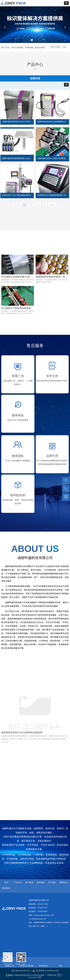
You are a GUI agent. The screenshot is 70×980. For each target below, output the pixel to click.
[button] (66, 3)
